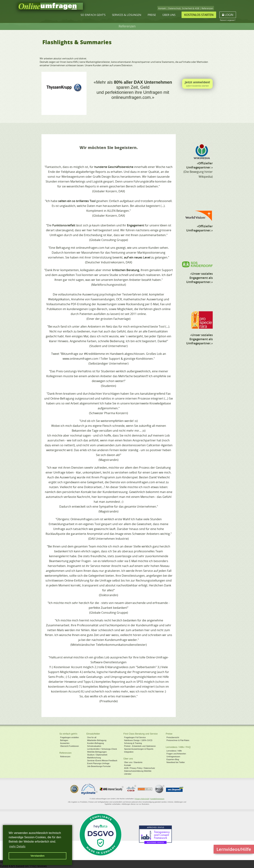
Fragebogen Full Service (135, 737)
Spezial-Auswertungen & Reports (139, 749)
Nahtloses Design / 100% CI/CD (138, 740)
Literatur (128, 774)
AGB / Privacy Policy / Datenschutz (140, 768)
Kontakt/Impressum (157, 799)
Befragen (64, 740)
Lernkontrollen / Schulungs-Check (102, 749)
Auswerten (65, 743)
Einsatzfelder (93, 734)
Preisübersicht (173, 737)
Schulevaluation (94, 746)
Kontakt (162, 8)
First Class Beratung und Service (141, 734)
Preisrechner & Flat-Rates (178, 740)
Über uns (169, 15)
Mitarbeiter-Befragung (97, 740)
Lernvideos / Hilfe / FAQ (178, 747)
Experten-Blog (173, 759)
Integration (129, 752)
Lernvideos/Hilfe (234, 849)
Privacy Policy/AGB (142, 799)
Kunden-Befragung (96, 743)
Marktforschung (94, 758)
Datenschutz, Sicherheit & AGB (184, 8)
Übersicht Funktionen (70, 746)
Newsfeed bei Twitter (176, 762)
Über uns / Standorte (133, 762)
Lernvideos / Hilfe (174, 751)
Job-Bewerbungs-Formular (99, 766)
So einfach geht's (93, 15)
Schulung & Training (133, 743)
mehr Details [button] (17, 846)
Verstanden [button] (37, 856)
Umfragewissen (173, 757)
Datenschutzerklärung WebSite (138, 771)
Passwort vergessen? (228, 20)
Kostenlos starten (199, 15)
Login (228, 15)
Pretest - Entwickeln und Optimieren (140, 746)
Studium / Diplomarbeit (97, 755)
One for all (92, 737)
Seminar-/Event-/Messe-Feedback (102, 760)
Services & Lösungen (127, 15)
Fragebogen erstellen (70, 737)
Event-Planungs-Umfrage (98, 763)
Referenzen (207, 8)
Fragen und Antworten (176, 754)
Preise (152, 15)
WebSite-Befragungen (97, 752)
